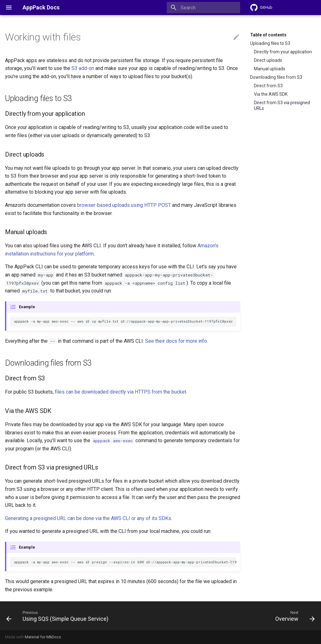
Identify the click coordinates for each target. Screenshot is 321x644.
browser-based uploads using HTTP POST (124, 205)
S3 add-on (83, 68)
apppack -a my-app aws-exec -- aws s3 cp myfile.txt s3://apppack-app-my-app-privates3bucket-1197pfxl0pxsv (123, 321)
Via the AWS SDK (271, 94)
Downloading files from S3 (276, 77)
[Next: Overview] (294, 616)
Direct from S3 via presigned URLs (282, 105)
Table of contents (268, 35)
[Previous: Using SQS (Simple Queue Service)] (59, 616)
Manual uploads (270, 69)
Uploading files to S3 (270, 43)
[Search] (203, 8)
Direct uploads (268, 60)
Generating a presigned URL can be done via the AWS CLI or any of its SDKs (88, 518)
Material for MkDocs (43, 637)
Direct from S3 (268, 86)
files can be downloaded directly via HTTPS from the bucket (121, 392)
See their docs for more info (176, 341)
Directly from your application (283, 52)
